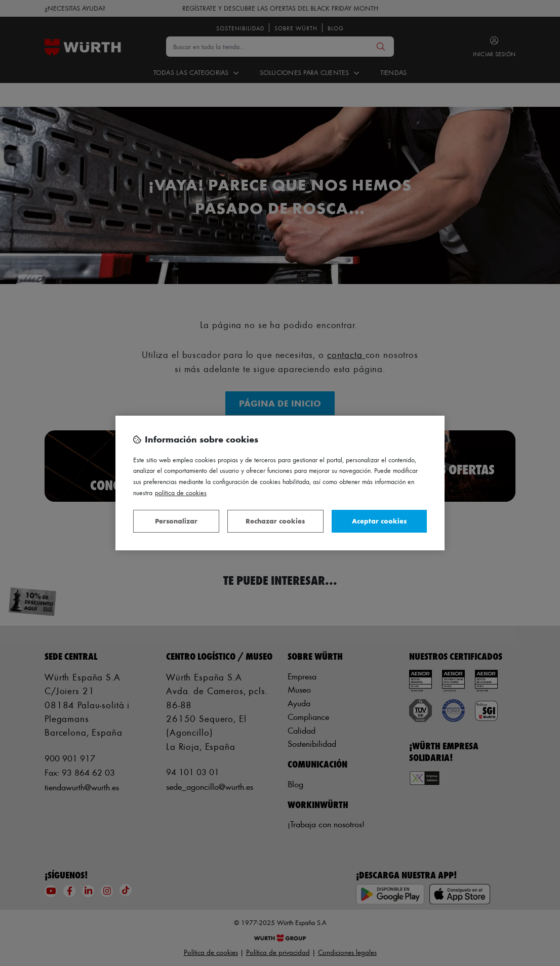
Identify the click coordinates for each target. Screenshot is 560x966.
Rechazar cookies (275, 521)
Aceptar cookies (379, 521)
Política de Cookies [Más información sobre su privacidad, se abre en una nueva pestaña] (181, 492)
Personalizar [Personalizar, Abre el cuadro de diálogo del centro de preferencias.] (176, 521)
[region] (280, 483)
